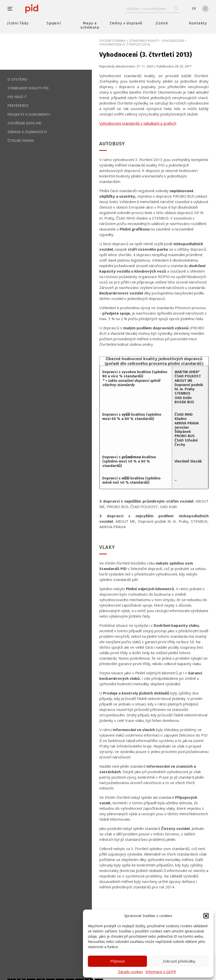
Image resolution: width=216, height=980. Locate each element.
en (194, 9)
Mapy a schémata (90, 25)
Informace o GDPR (161, 972)
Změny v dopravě (126, 23)
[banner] (47, 9)
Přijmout (118, 961)
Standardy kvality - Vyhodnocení (157, 41)
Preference (18, 106)
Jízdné (162, 23)
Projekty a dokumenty (29, 115)
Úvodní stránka (112, 41)
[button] (206, 916)
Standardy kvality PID (28, 88)
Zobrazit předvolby (179, 961)
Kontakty (198, 23)
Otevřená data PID (24, 123)
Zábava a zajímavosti (27, 132)
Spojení (54, 23)
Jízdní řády (18, 23)
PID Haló (15, 97)
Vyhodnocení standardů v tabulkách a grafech (138, 123)
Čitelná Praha (21, 141)
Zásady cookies (130, 972)
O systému (17, 79)
